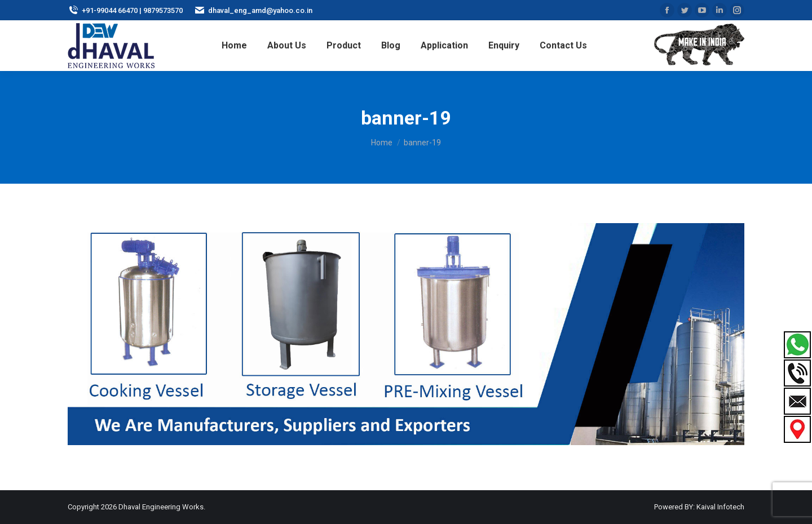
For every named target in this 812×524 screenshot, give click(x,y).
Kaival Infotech (720, 507)
